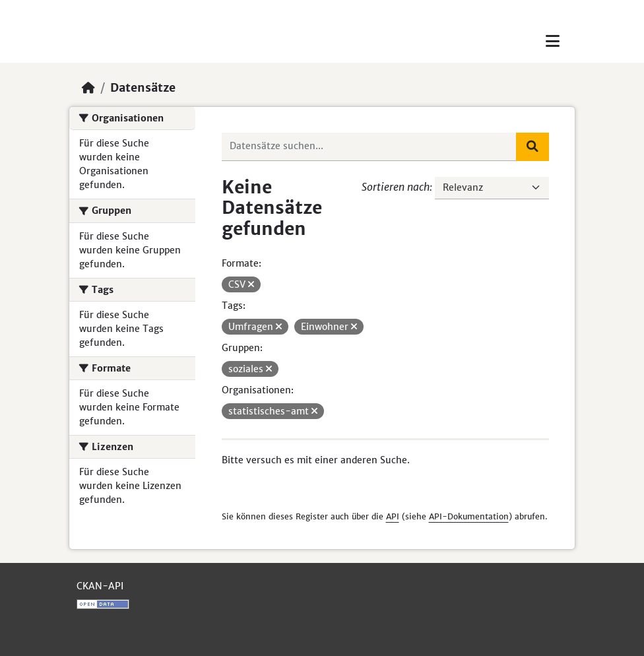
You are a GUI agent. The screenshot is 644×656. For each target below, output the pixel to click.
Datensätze (143, 88)
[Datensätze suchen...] (370, 147)
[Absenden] (532, 147)
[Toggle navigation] (553, 41)
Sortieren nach (396, 187)
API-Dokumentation (469, 516)
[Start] (88, 88)
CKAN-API (100, 586)
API (393, 516)
